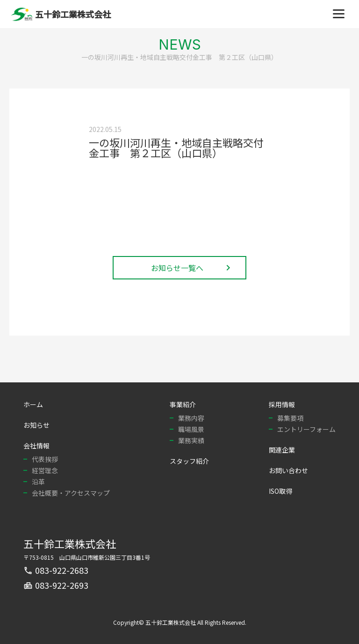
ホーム (33, 404)
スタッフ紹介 (189, 461)
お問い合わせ (288, 470)
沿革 (38, 482)
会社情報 (36, 446)
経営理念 (45, 470)
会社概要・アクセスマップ (71, 493)
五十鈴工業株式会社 (70, 543)
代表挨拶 (45, 459)
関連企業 (282, 450)
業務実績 (191, 440)
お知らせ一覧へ (192, 268)
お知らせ (36, 425)
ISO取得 (280, 491)
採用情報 (282, 404)
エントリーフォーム (306, 429)
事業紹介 (183, 404)
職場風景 (191, 429)
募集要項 (290, 418)
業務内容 (191, 418)
